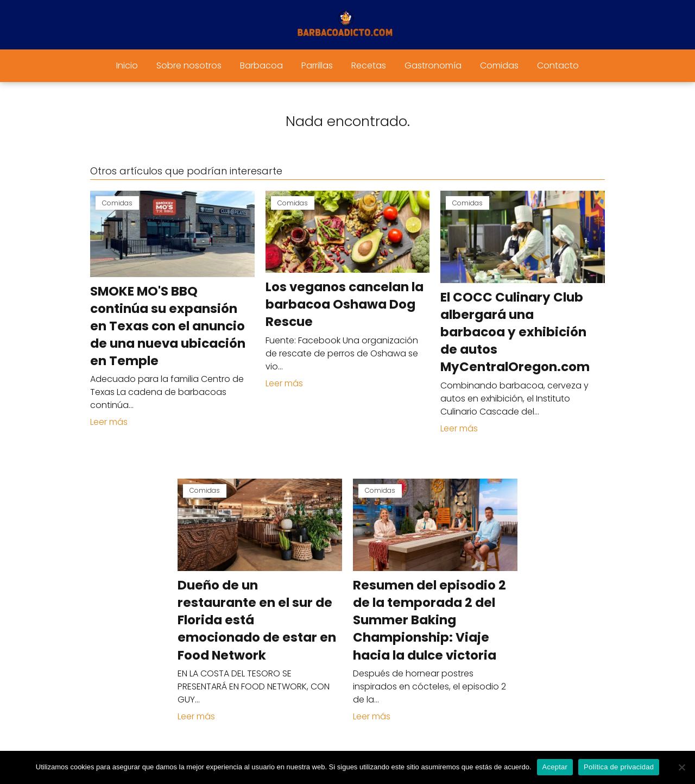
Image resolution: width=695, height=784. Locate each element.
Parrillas (317, 65)
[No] (681, 767)
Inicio (127, 65)
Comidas (499, 65)
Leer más (109, 422)
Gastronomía (433, 65)
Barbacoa (261, 65)
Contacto (558, 65)
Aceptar (555, 767)
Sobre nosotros (189, 65)
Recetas (369, 65)
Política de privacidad (619, 767)
